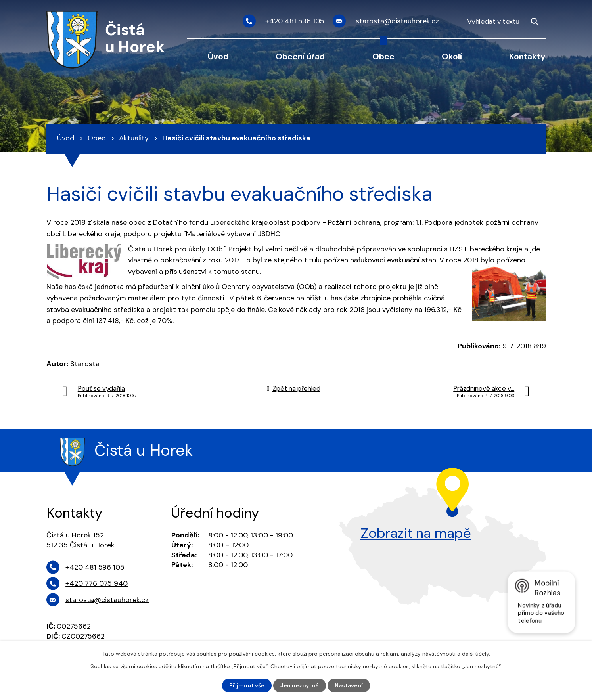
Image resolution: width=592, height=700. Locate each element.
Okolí (452, 56)
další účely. (476, 654)
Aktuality (134, 138)
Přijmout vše (247, 685)
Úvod (218, 56)
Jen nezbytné (300, 685)
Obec (383, 56)
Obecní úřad (300, 56)
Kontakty (527, 56)
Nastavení (349, 685)
